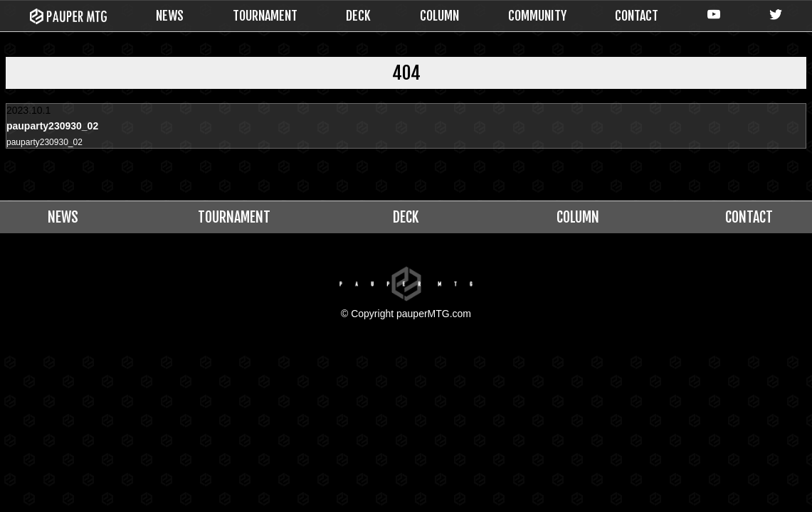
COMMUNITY (537, 16)
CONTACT (637, 16)
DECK (358, 16)
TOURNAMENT (265, 16)
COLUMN (439, 16)
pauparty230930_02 (51, 143)
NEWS (170, 16)
